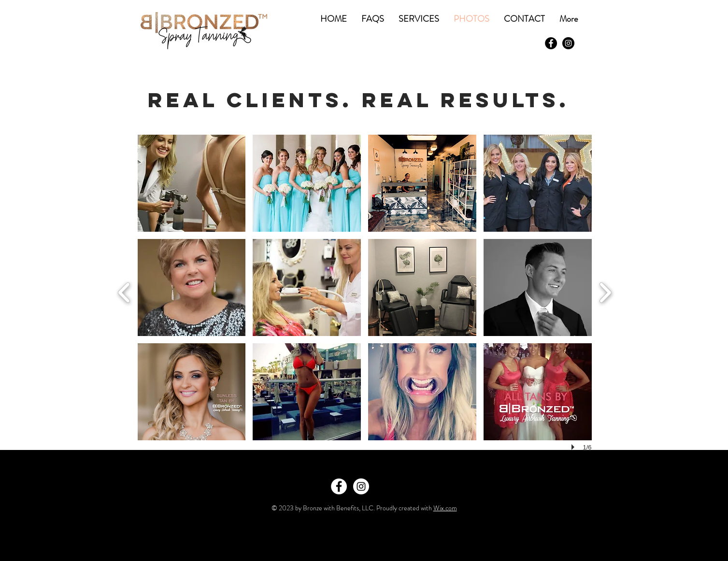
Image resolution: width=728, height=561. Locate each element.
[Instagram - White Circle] (361, 486)
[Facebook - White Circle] (339, 486)
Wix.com (445, 508)
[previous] (124, 291)
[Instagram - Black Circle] (568, 43)
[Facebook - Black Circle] (551, 43)
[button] (192, 183)
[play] (574, 447)
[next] (605, 291)
